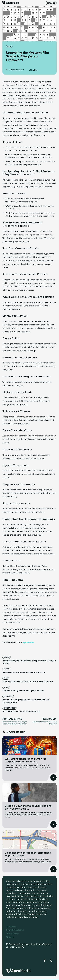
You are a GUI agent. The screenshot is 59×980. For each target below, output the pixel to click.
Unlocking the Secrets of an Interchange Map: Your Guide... (28, 854)
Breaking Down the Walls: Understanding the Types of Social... (28, 807)
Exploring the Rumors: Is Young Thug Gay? (45, 723)
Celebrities (8, 696)
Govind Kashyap (17, 70)
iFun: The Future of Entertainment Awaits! (21, 711)
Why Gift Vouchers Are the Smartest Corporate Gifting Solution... (25, 760)
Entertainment (10, 708)
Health (7, 657)
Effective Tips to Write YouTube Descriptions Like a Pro (28, 681)
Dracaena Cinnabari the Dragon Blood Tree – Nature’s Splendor (15, 723)
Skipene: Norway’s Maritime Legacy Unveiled (23, 691)
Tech (6, 678)
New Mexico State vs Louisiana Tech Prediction (24, 672)
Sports (7, 669)
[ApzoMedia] (11, 3)
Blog (9, 46)
